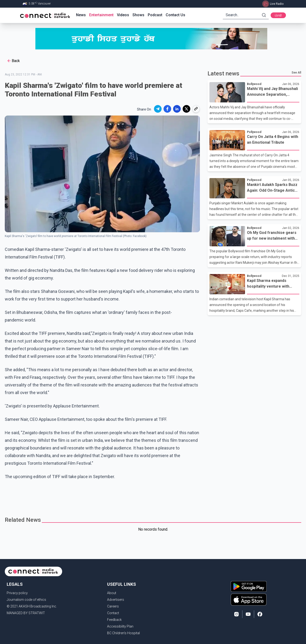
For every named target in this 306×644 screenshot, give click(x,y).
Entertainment (101, 15)
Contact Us (175, 15)
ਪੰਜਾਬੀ (278, 16)
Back (13, 61)
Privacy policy (17, 593)
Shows (138, 15)
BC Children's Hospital (123, 633)
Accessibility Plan (120, 626)
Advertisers (116, 600)
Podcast (155, 15)
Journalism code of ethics (26, 600)
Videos (123, 15)
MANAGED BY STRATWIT (26, 613)
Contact (113, 613)
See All (296, 73)
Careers (113, 606)
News (81, 15)
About (112, 593)
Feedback (114, 620)
